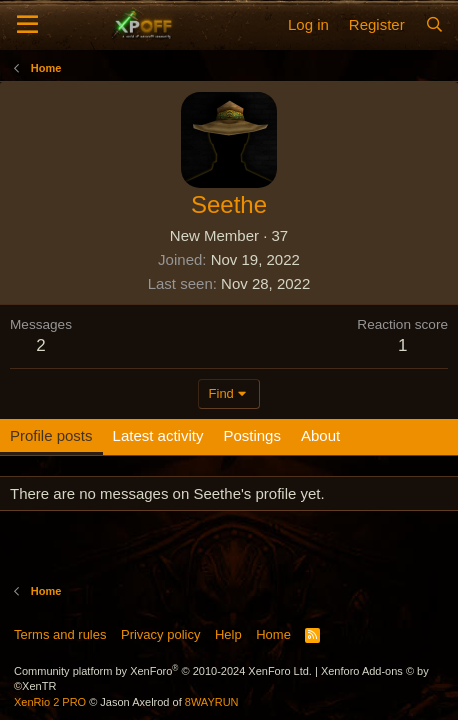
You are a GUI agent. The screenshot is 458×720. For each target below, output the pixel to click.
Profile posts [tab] (51, 435)
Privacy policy (160, 634)
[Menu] (27, 25)
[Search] (434, 24)
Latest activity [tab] (158, 435)
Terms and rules (60, 634)
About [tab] (320, 435)
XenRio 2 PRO (50, 702)
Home (273, 634)
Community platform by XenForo (163, 671)
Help (228, 634)
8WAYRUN (212, 702)
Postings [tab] (252, 435)
